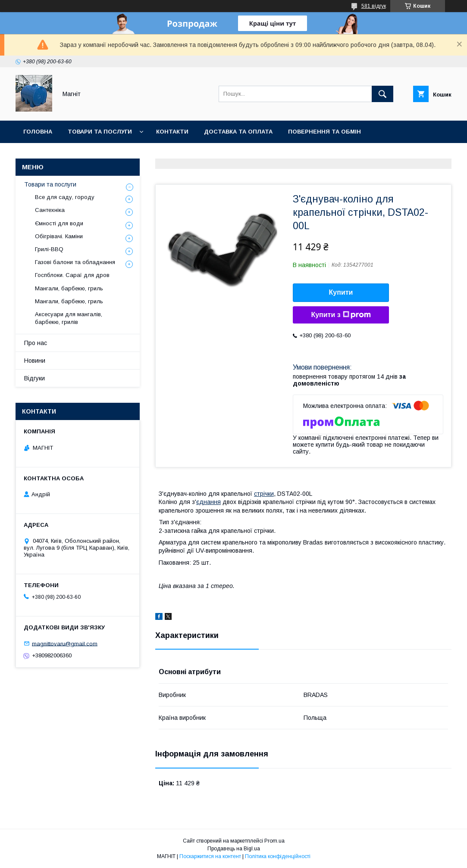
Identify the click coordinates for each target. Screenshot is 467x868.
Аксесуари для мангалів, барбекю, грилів (69, 318)
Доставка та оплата (238, 132)
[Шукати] (382, 94)
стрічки (264, 494)
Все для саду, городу (65, 197)
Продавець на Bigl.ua (234, 849)
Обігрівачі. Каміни (59, 236)
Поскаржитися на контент (210, 856)
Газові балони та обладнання (75, 262)
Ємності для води (59, 223)
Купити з (341, 315)
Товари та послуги (100, 132)
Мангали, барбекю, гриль (69, 288)
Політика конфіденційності (278, 856)
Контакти (172, 132)
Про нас (36, 343)
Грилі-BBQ (49, 249)
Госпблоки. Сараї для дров (72, 275)
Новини (126, 154)
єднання (208, 502)
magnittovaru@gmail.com (65, 643)
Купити (341, 292)
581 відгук (374, 6)
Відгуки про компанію (60, 154)
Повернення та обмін (324, 132)
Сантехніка (50, 210)
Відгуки (34, 378)
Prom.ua (274, 841)
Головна (38, 132)
